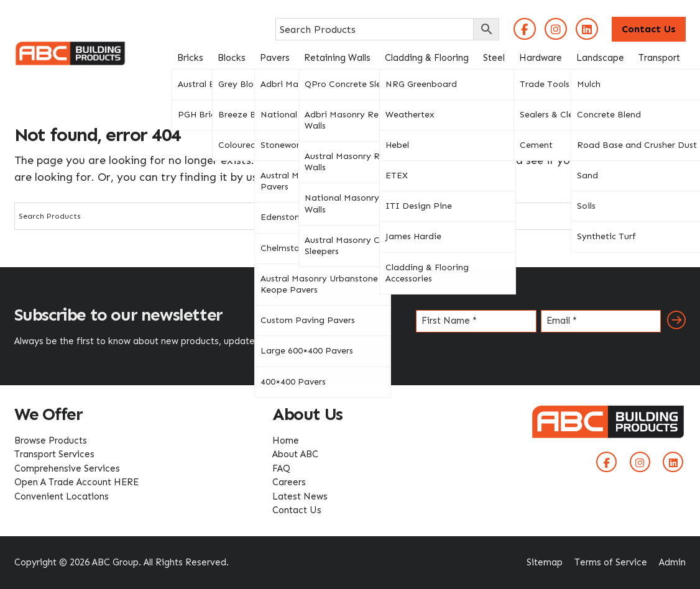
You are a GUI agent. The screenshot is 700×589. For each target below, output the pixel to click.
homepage (472, 160)
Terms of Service (611, 562)
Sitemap (545, 562)
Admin (672, 562)
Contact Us (649, 29)
